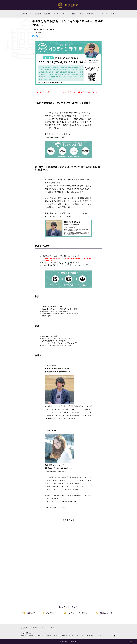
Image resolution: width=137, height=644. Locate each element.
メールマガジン (102, 14)
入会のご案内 (48, 636)
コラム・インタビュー (61, 14)
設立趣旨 (23, 636)
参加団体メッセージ (67, 636)
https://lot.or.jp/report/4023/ (55, 137)
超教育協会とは (26, 14)
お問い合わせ (79, 636)
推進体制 (31, 636)
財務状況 (57, 636)
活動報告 (47, 14)
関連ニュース (77, 14)
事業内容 (39, 636)
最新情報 (38, 14)
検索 (114, 14)
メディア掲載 (89, 14)
